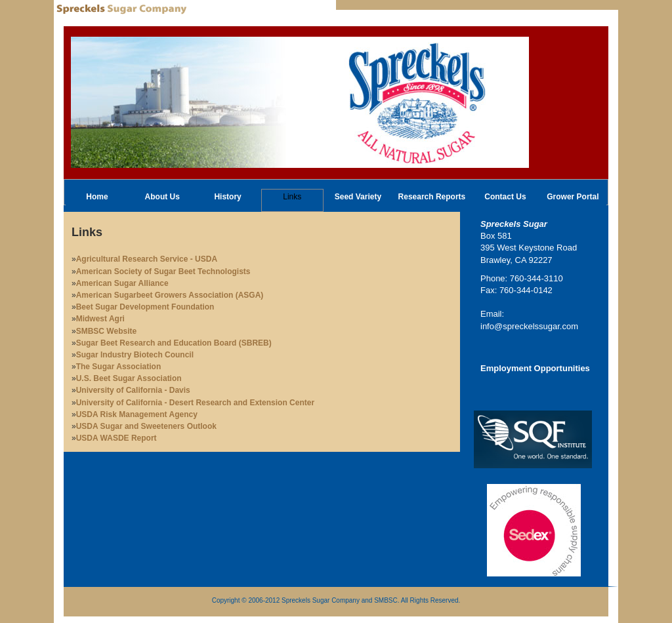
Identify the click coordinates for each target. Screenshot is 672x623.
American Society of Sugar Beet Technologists (163, 271)
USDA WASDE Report (116, 438)
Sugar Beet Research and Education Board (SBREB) (174, 343)
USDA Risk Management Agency (137, 414)
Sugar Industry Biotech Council (135, 355)
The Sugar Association (119, 367)
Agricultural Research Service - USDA (147, 259)
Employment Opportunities (535, 368)
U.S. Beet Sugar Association (129, 378)
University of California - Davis (133, 390)
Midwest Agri (100, 319)
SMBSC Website (106, 331)
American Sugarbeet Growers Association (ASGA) (170, 295)
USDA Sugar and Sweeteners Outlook (146, 426)
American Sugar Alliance (122, 283)
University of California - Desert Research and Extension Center (195, 403)
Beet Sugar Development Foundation (145, 307)
